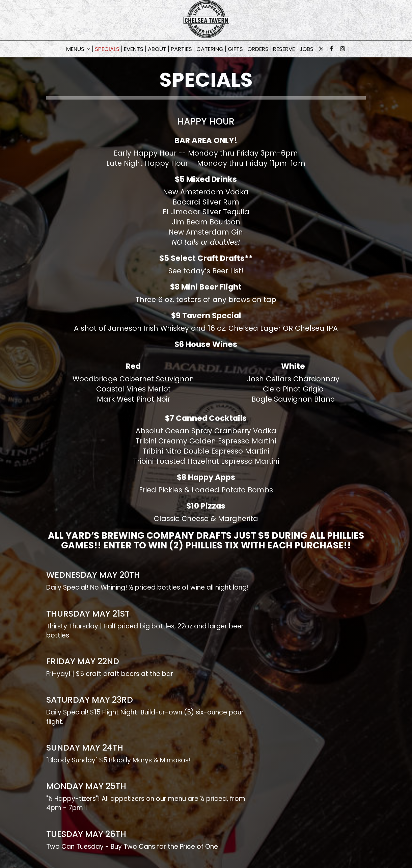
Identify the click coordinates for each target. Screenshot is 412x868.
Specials (107, 49)
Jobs (306, 49)
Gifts (235, 49)
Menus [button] (78, 49)
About (157, 49)
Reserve (284, 49)
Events (134, 49)
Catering (210, 49)
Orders (258, 49)
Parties (181, 49)
